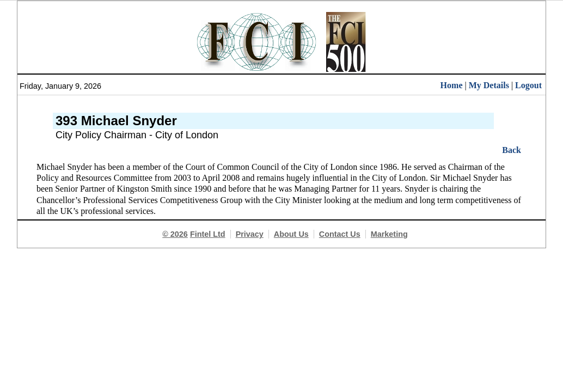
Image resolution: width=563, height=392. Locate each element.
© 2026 (175, 234)
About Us (291, 234)
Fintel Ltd (208, 234)
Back (512, 150)
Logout (528, 85)
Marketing (389, 234)
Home (452, 85)
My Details (489, 85)
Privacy (250, 234)
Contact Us (340, 234)
